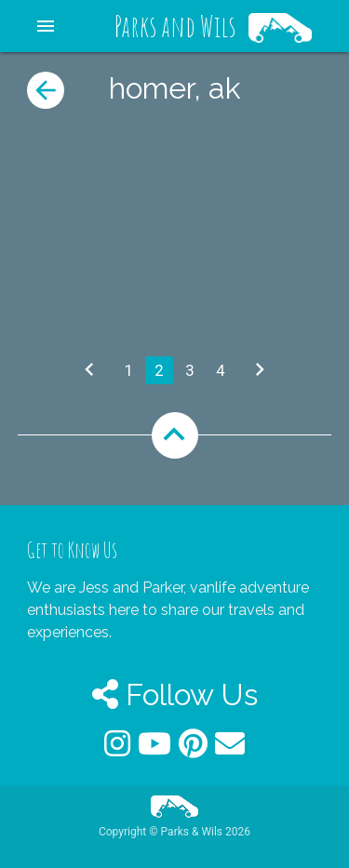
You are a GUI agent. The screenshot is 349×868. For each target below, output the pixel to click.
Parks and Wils (175, 26)
